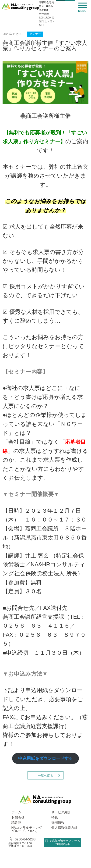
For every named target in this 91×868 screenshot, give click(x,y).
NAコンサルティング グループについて (27, 829)
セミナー (35, 34)
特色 (55, 817)
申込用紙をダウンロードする (45, 758)
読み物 (16, 822)
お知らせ (18, 817)
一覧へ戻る (45, 776)
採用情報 (58, 822)
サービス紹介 (61, 812)
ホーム (16, 812)
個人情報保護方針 (64, 828)
